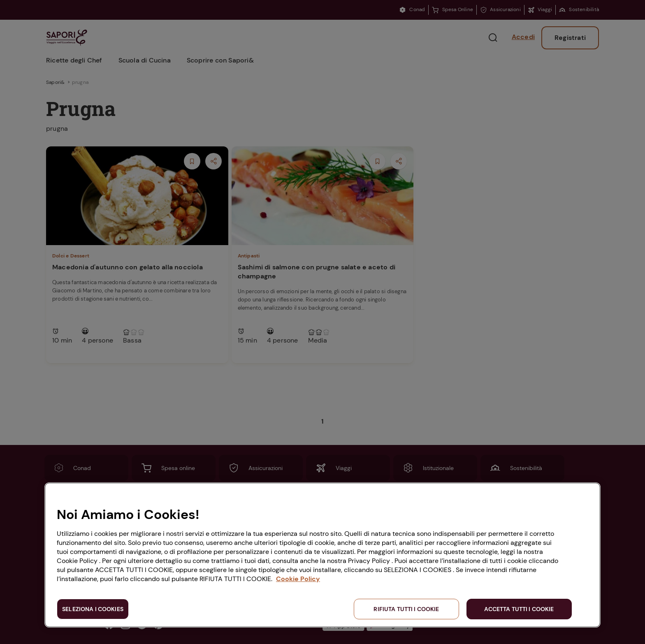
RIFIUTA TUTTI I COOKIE (406, 609)
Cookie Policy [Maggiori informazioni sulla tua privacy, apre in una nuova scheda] (298, 579)
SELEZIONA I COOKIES (93, 609)
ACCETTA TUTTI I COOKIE (519, 609)
